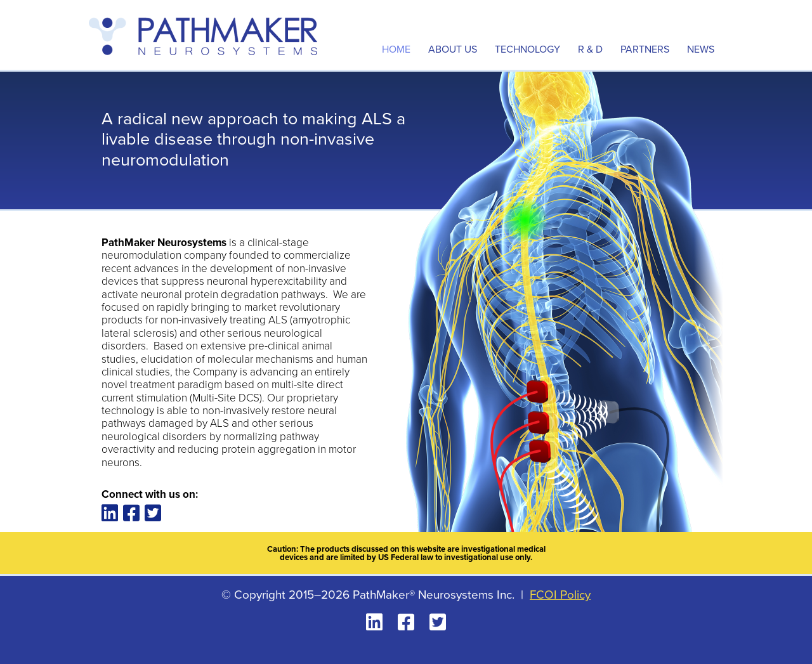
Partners (645, 49)
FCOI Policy (560, 595)
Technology (527, 49)
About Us (453, 49)
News (701, 49)
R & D (590, 49)
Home (396, 49)
